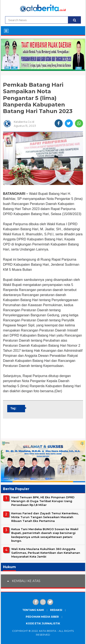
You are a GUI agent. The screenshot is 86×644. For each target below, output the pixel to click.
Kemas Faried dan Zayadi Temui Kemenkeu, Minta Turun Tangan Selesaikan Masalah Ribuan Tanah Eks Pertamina (45, 517)
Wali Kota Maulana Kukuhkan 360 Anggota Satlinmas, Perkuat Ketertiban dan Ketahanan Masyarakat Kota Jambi (46, 553)
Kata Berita (48, 631)
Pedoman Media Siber (42, 617)
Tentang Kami (33, 610)
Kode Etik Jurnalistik (43, 623)
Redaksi (56, 610)
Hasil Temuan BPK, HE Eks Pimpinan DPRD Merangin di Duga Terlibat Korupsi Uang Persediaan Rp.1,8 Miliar (43, 501)
